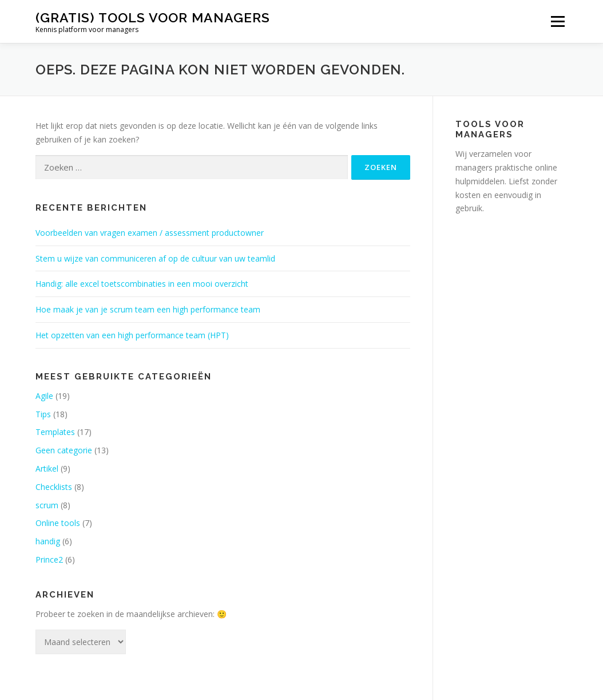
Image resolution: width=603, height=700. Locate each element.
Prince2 (49, 559)
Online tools (58, 523)
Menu (558, 21)
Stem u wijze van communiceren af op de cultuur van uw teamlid (155, 258)
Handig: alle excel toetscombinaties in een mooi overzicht (142, 284)
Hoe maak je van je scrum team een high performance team (148, 309)
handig (48, 541)
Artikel (47, 468)
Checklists (54, 487)
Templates (55, 432)
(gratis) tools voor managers (153, 17)
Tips (43, 414)
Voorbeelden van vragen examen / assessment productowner (150, 233)
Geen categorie (64, 450)
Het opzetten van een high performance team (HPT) (132, 335)
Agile (44, 396)
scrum (47, 505)
